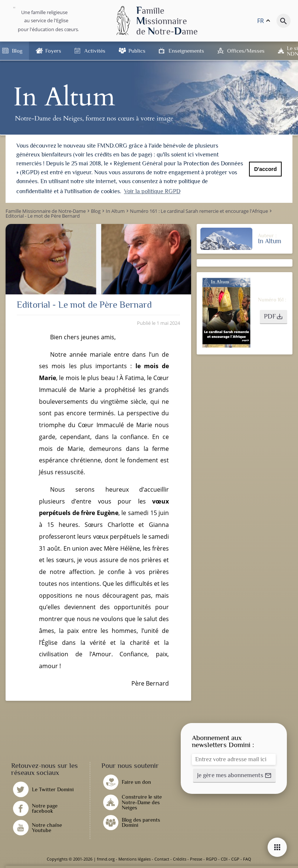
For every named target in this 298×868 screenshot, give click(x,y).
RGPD (212, 859)
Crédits (180, 859)
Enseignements (186, 51)
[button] (274, 317)
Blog (17, 51)
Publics (137, 51)
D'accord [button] (266, 169)
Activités (95, 51)
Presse (196, 859)
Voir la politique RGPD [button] (152, 191)
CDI (224, 859)
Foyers (53, 51)
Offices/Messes (246, 51)
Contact (162, 859)
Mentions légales (135, 859)
